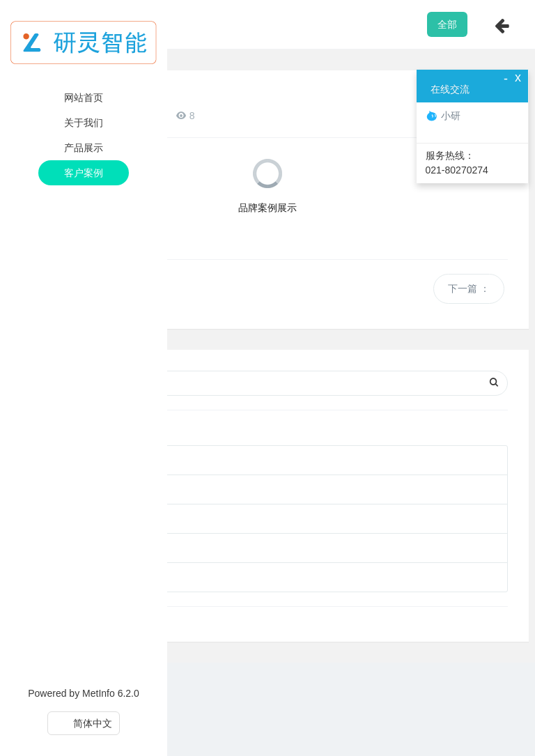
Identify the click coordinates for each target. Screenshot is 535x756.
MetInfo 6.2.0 (111, 693)
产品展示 (84, 148)
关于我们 (84, 123)
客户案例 (84, 173)
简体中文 (84, 723)
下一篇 (469, 288)
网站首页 (84, 98)
